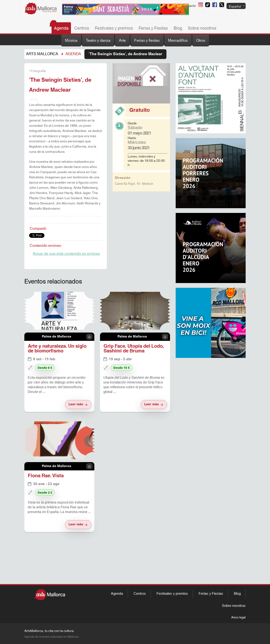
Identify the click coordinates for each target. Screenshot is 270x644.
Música (71, 41)
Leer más (78, 404)
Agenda (61, 28)
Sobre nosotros (202, 28)
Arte (122, 41)
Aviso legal (238, 617)
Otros (201, 41)
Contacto (189, 6)
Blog (178, 28)
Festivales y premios (114, 28)
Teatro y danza (98, 41)
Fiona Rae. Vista (46, 476)
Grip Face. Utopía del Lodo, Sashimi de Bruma (134, 349)
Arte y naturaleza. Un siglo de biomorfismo (57, 349)
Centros (82, 28)
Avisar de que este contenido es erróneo (66, 254)
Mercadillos (178, 41)
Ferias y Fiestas (153, 28)
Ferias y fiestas (147, 41)
